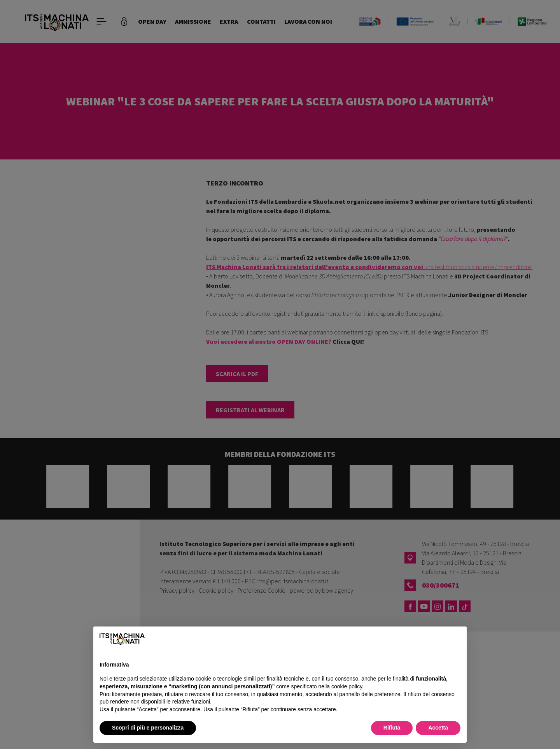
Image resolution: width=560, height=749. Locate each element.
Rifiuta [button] (392, 728)
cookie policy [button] (347, 686)
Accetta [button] (438, 728)
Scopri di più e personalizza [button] (148, 728)
